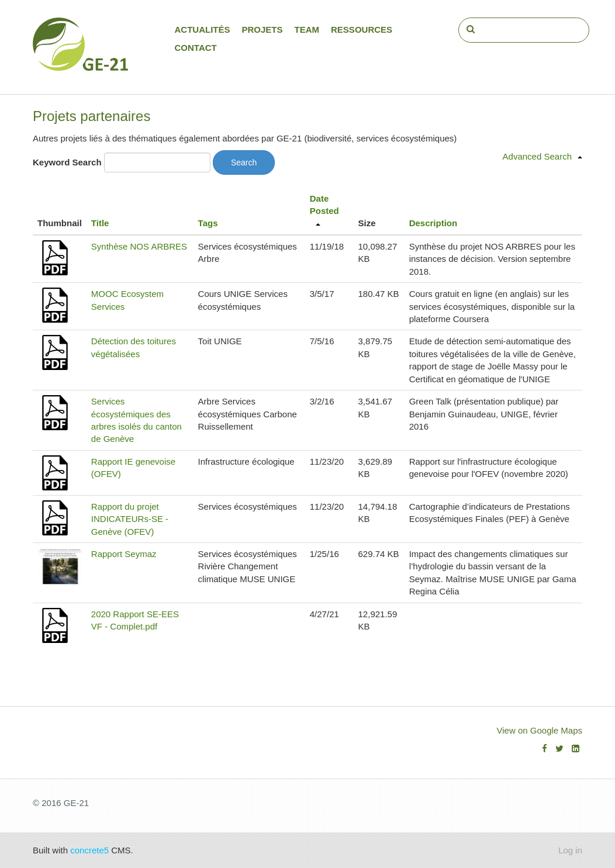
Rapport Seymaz (124, 554)
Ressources (362, 30)
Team (307, 30)
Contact (196, 48)
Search (244, 162)
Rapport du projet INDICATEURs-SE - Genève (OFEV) (130, 519)
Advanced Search (537, 156)
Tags (208, 223)
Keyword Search (67, 162)
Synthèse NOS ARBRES (139, 246)
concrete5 (89, 850)
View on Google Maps (540, 730)
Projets (262, 30)
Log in (570, 850)
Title (100, 223)
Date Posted (324, 205)
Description (433, 223)
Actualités (203, 30)
